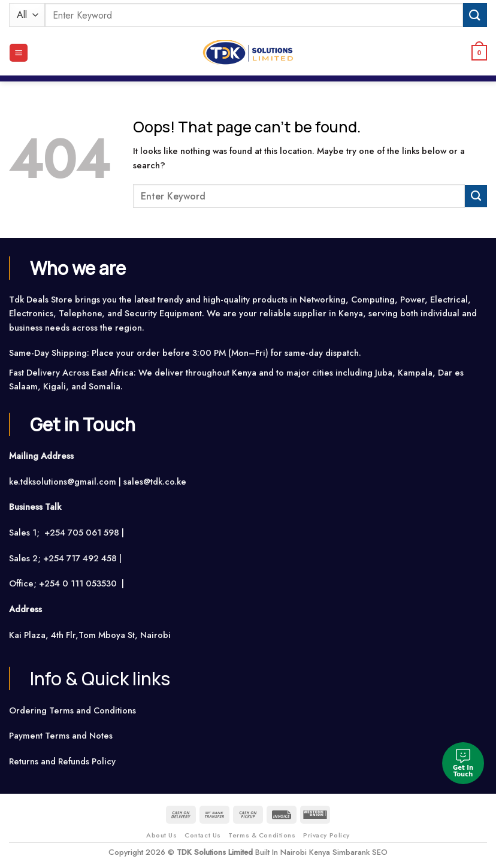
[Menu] (18, 53)
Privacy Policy (326, 835)
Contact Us (203, 835)
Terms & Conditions (262, 835)
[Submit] (475, 15)
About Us (162, 835)
